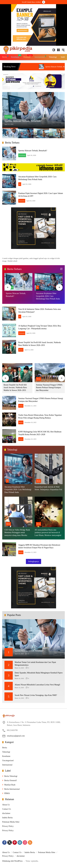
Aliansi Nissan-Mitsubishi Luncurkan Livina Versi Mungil (37, 685)
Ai (20, 184)
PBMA (7, 793)
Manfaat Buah (10, 785)
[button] (54, 50)
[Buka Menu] (58, 50)
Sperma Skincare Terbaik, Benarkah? (23, 121)
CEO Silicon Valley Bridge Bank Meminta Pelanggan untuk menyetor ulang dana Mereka (17, 533)
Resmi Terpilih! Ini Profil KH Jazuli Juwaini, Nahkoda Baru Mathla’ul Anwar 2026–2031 (15, 388)
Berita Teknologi (11, 776)
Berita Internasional (12, 789)
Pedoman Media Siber (11, 822)
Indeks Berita (7, 818)
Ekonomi (22, 201)
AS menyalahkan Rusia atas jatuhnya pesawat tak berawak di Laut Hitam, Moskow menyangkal (48, 533)
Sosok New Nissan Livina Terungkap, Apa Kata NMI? (36, 695)
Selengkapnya (34, 561)
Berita (21, 350)
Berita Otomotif (10, 780)
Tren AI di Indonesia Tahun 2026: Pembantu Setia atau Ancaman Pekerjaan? (34, 67)
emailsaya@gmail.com (16, 736)
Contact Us (7, 809)
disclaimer (6, 813)
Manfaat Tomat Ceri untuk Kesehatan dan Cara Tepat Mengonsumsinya (35, 664)
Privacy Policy (8, 826)
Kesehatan (8, 117)
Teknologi (6, 752)
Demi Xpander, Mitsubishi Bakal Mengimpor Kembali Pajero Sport (39, 674)
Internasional (7, 765)
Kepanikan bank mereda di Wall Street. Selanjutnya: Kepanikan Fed (48, 488)
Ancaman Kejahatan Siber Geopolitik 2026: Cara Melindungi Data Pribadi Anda (48, 296)
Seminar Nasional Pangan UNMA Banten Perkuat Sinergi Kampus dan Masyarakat (49, 388)
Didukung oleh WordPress (12, 861)
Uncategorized (8, 761)
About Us (6, 805)
